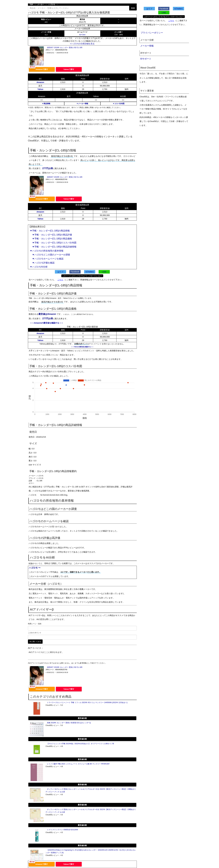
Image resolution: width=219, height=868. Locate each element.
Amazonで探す (42, 69)
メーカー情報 (147, 46)
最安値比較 (82, 718)
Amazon (40, 82)
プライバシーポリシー (152, 33)
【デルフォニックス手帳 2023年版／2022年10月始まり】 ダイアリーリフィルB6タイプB (80, 744)
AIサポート (146, 59)
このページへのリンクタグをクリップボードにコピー (82, 276)
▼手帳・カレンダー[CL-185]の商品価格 (51, 239)
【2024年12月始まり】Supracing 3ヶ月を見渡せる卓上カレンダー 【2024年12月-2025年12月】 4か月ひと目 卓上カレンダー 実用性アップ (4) (91, 851)
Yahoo (40, 89)
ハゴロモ (52, 4)
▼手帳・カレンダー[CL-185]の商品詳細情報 (53, 247)
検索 (133, 8)
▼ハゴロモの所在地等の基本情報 (47, 251)
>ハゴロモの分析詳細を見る (82, 44)
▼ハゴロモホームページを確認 (47, 259)
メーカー (41, 4)
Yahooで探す (69, 69)
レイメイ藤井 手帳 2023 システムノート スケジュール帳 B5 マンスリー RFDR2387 (78, 764)
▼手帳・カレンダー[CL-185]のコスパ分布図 (53, 243)
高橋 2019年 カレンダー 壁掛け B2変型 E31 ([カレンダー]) (69, 723)
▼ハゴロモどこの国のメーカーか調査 (50, 255)
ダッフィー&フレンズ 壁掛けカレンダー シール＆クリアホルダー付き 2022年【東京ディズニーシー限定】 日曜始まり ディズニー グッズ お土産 (91, 790)
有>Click (82, 35)
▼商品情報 (46, 104)
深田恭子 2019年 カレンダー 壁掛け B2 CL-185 (65, 48)
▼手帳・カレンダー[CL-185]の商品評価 (51, 235)
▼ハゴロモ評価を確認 (42, 263)
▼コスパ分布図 (119, 104)
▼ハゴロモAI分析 (39, 267)
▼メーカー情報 (82, 104)
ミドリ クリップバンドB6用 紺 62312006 (62, 830)
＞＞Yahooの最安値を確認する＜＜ (82, 347)
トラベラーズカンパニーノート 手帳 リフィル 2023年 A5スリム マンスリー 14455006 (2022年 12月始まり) (87, 703)
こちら (60, 280)
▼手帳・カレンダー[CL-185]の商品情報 (50, 231)
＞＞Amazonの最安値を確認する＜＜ (47, 323)
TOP (31, 4)
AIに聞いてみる (35, 642)
